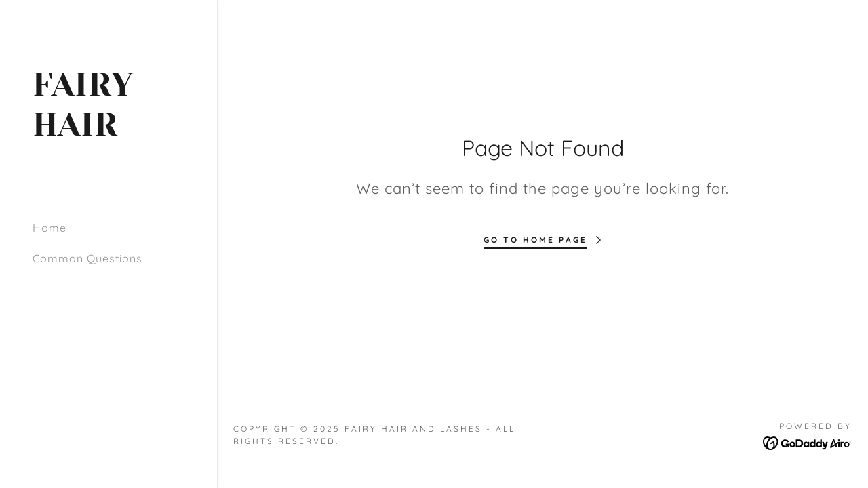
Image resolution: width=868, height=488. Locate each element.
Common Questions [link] (87, 258)
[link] (108, 131)
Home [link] (50, 228)
